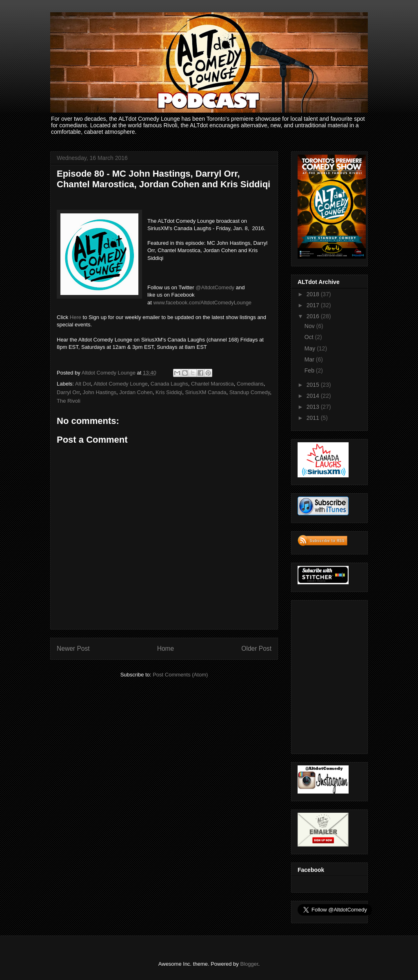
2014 (314, 396)
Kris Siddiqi (169, 392)
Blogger (249, 964)
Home (166, 649)
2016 (314, 316)
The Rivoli (69, 401)
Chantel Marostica (212, 384)
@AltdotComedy (215, 287)
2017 (314, 305)
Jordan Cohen (136, 392)
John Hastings (100, 392)
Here (76, 317)
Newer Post (73, 649)
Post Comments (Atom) (180, 675)
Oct (310, 337)
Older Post (256, 649)
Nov (310, 326)
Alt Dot (83, 384)
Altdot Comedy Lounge (120, 384)
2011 (314, 418)
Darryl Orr (68, 392)
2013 (314, 407)
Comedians (250, 384)
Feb (310, 370)
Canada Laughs (169, 384)
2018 (314, 294)
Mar (310, 359)
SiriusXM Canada (206, 392)
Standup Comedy (250, 392)
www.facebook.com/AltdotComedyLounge (202, 303)
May (311, 348)
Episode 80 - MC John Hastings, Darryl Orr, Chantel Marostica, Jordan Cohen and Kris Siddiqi (163, 179)
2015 (314, 385)
